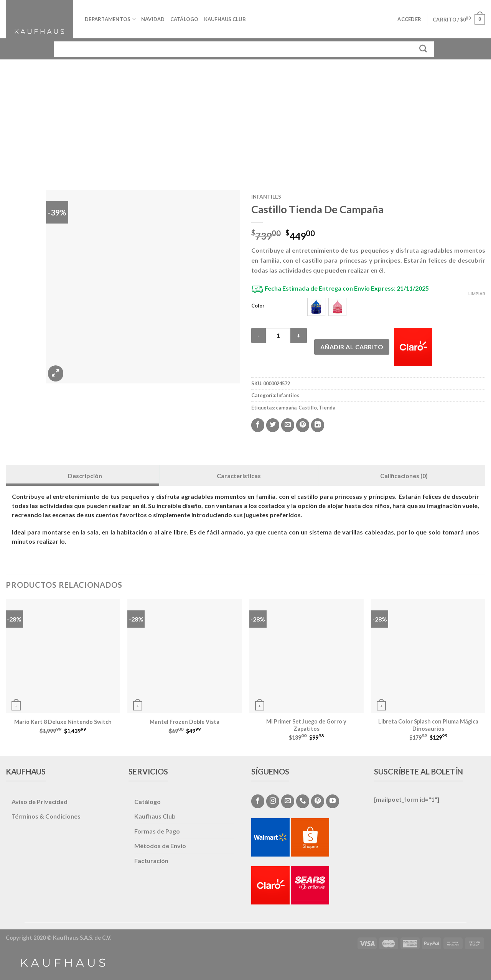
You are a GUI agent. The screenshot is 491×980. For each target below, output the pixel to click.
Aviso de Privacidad (40, 802)
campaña (286, 408)
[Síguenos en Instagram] (273, 801)
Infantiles (266, 197)
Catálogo (185, 19)
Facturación (151, 861)
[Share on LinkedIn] (318, 425)
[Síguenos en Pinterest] (318, 801)
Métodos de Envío (160, 846)
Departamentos (110, 19)
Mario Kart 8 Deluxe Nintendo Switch (63, 722)
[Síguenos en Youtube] (333, 801)
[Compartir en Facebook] (258, 425)
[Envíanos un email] (288, 801)
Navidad (153, 19)
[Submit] (423, 49)
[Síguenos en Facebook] (258, 801)
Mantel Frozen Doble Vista (185, 722)
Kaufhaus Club (225, 19)
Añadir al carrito (352, 347)
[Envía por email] (288, 425)
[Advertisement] (245, 117)
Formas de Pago (157, 831)
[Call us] (303, 801)
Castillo (308, 408)
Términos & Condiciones (46, 816)
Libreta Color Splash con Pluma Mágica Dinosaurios (428, 725)
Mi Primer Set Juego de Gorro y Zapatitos (306, 725)
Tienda (327, 408)
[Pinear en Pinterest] (303, 425)
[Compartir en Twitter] (273, 425)
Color (258, 306)
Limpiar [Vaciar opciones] (477, 294)
